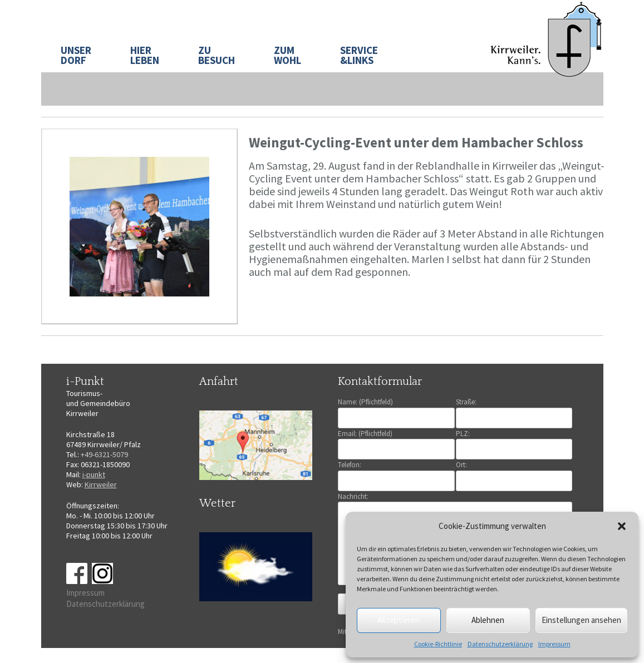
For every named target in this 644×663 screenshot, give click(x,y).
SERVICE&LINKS (359, 55)
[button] (622, 526)
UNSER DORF (76, 55)
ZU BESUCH (217, 55)
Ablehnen (488, 620)
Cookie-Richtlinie (438, 644)
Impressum (554, 644)
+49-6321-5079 (104, 454)
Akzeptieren (399, 620)
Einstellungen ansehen (581, 620)
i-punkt (94, 474)
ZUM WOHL (287, 55)
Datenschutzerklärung (500, 644)
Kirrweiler (101, 484)
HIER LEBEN (145, 55)
